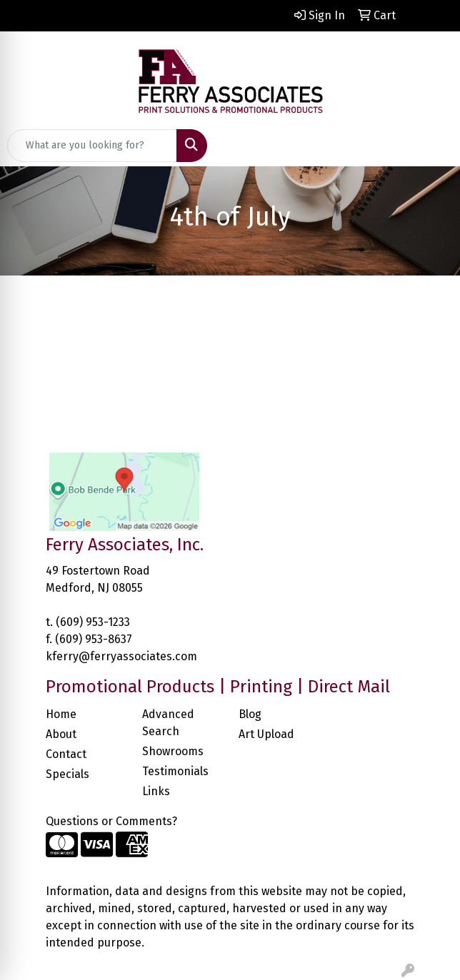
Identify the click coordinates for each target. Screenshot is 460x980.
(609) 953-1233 (93, 622)
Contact (66, 754)
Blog (250, 714)
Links (156, 791)
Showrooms (173, 751)
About (61, 734)
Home (61, 714)
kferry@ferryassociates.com (121, 656)
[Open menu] (431, 146)
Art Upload (266, 734)
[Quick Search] (92, 146)
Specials (67, 774)
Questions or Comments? (111, 821)
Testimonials (175, 771)
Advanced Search (168, 723)
